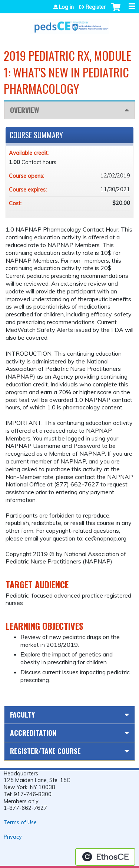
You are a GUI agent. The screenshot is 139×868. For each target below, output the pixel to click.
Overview (24, 110)
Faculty (22, 714)
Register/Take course (45, 751)
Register (96, 7)
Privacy (13, 837)
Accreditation (33, 733)
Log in (66, 7)
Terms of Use (20, 822)
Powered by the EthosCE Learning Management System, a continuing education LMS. (105, 857)
